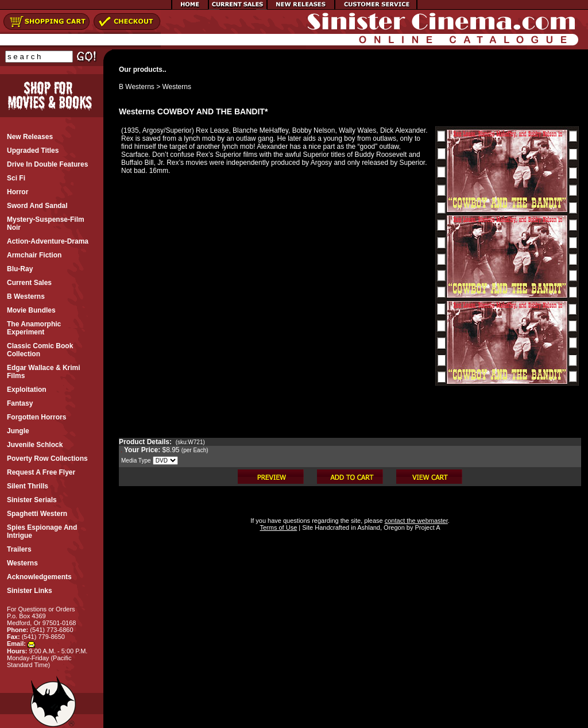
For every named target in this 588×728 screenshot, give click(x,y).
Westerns (177, 87)
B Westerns (137, 87)
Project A (426, 527)
